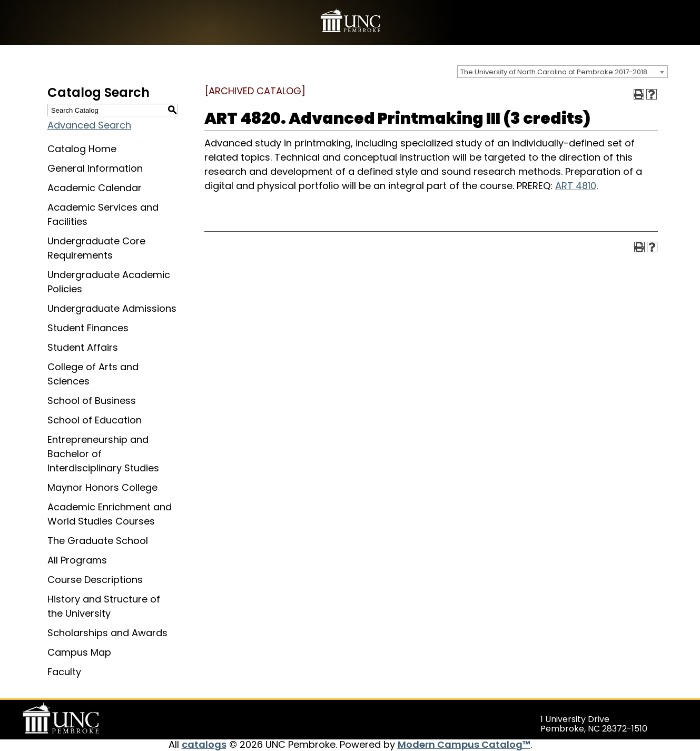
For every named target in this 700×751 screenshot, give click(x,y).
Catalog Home (82, 149)
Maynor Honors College (102, 487)
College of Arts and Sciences (93, 374)
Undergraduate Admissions (112, 308)
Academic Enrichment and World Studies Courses (110, 514)
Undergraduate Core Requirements (96, 248)
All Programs (77, 560)
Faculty (64, 672)
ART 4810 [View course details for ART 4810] (576, 186)
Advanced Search (89, 125)
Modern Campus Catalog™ (464, 744)
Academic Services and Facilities (103, 214)
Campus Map (79, 652)
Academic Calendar (95, 188)
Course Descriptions (95, 580)
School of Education (95, 420)
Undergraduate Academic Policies (109, 282)
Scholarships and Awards (107, 633)
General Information (95, 168)
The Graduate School (98, 541)
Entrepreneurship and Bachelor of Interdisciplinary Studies (103, 454)
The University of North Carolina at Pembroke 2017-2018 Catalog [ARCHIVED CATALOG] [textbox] (564, 72)
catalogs (204, 744)
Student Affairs (83, 347)
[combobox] (563, 72)
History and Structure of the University (104, 606)
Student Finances (88, 328)
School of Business (92, 401)
